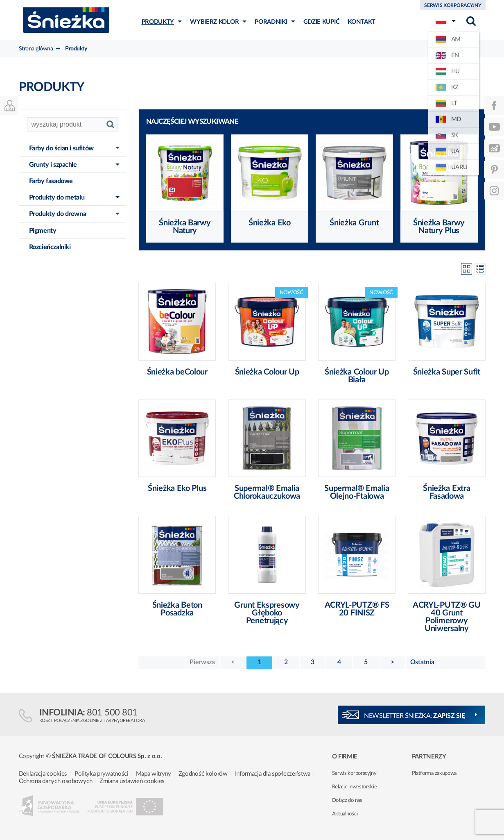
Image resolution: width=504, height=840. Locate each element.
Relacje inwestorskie (355, 787)
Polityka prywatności (102, 774)
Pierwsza (202, 662)
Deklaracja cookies (43, 774)
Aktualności (345, 814)
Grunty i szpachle (53, 165)
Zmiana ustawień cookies (132, 781)
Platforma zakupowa (434, 773)
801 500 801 (112, 713)
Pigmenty (43, 231)
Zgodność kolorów (203, 774)
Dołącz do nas (347, 800)
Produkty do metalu (57, 198)
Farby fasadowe (51, 181)
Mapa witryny (154, 774)
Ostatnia (422, 662)
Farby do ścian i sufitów (61, 148)
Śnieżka (66, 20)
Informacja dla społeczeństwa (273, 774)
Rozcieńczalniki (50, 247)
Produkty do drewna (58, 214)
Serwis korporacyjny (354, 773)
